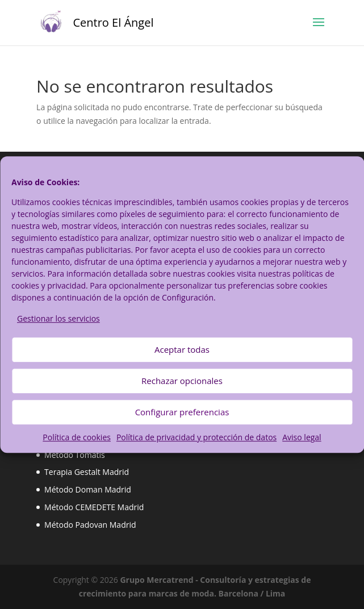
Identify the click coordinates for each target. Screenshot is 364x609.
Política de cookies (77, 437)
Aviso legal (302, 437)
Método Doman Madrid (88, 489)
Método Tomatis (75, 455)
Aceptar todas (182, 350)
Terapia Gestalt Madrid (87, 472)
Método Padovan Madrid (90, 525)
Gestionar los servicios (58, 318)
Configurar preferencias (182, 412)
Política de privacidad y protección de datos (196, 437)
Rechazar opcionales (182, 381)
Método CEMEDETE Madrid (94, 507)
